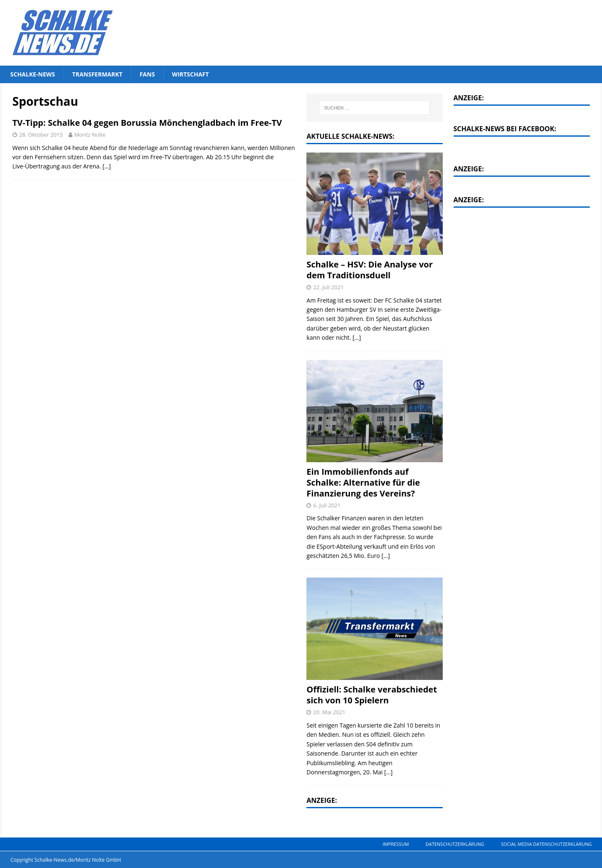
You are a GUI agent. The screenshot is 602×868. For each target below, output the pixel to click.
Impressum (395, 844)
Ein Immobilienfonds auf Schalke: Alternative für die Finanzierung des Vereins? (363, 482)
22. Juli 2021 (328, 287)
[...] (357, 337)
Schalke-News (33, 74)
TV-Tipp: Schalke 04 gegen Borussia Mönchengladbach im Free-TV (147, 123)
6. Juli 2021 (327, 505)
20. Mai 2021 (329, 712)
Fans (147, 74)
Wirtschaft (190, 74)
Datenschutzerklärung (455, 844)
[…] (107, 166)
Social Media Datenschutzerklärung (546, 844)
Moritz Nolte (90, 135)
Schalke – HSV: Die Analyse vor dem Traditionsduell (370, 270)
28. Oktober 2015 (41, 135)
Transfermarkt (97, 74)
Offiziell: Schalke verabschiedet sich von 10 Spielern (372, 695)
